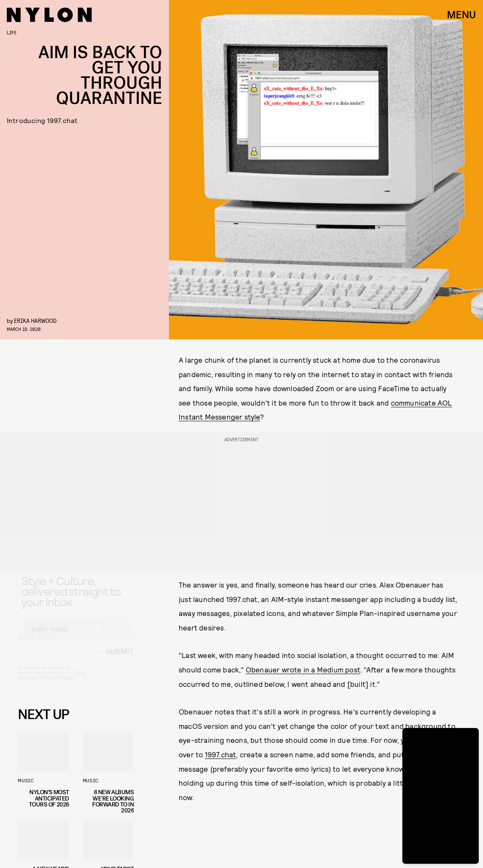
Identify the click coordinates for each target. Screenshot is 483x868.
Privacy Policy (60, 684)
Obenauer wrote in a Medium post (303, 669)
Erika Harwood (35, 321)
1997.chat (221, 754)
